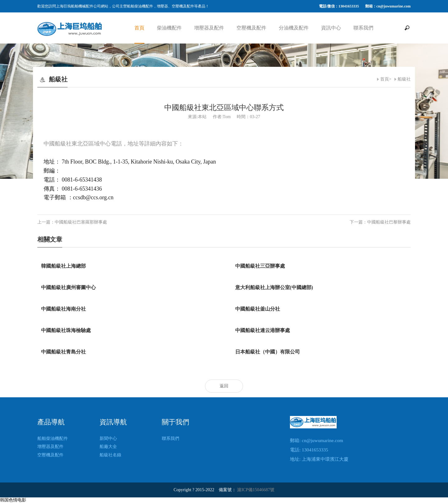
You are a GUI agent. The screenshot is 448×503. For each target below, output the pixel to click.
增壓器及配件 (209, 28)
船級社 (404, 79)
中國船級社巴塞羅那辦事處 (81, 222)
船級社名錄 (110, 455)
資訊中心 (331, 28)
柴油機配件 (169, 28)
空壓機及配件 (251, 28)
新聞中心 (108, 438)
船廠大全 (108, 447)
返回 (224, 386)
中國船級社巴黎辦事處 (389, 222)
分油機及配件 (294, 28)
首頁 (139, 28)
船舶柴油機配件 (53, 438)
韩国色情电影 (13, 500)
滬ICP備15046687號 (256, 490)
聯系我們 (363, 28)
